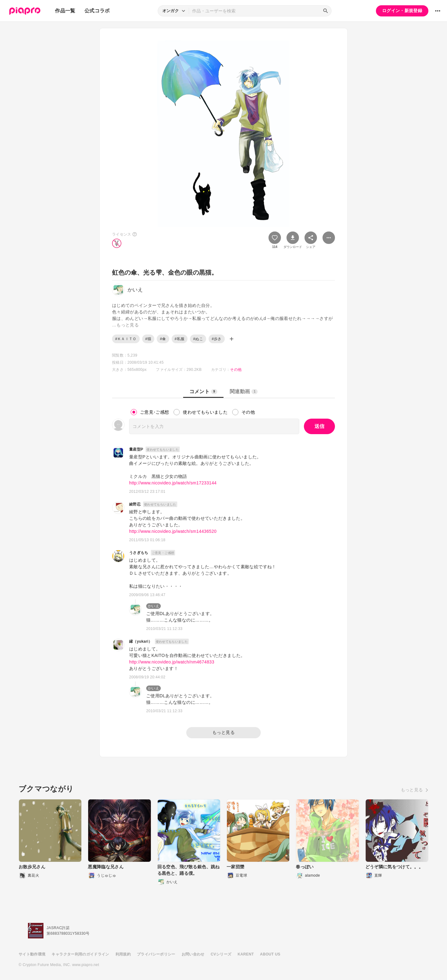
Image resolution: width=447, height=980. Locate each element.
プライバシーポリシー (156, 954)
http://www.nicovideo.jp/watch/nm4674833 (172, 662)
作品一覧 (65, 11)
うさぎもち (139, 553)
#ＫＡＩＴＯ (126, 339)
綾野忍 (135, 504)
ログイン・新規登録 (402, 11)
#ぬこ (198, 339)
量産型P (136, 449)
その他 (236, 370)
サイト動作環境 (32, 954)
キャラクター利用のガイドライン (80, 954)
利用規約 (123, 954)
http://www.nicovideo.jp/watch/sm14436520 (173, 531)
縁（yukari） (141, 641)
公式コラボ (97, 11)
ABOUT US (270, 954)
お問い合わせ (193, 954)
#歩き (217, 339)
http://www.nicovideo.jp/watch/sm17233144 (173, 483)
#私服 (180, 339)
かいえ (154, 606)
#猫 (148, 339)
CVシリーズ (221, 954)
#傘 (163, 339)
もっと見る (223, 732)
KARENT (246, 954)
